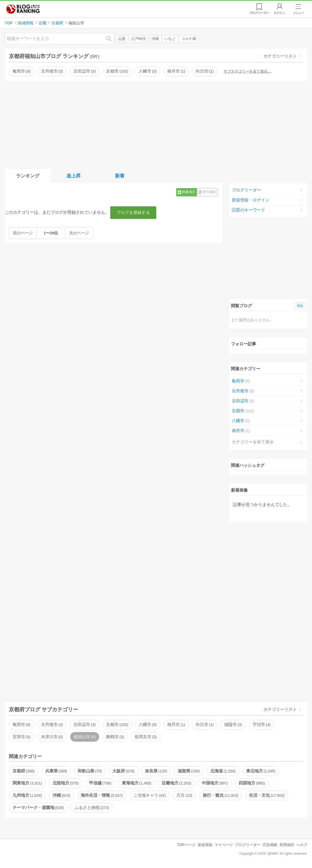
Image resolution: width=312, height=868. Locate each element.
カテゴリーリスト (280, 56)
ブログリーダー (246, 190)
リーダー (259, 13)
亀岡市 (21, 71)
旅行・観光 (221, 795)
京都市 (117, 71)
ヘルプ (302, 845)
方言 (184, 795)
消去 (300, 306)
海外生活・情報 (102, 795)
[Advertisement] (156, 124)
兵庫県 (56, 771)
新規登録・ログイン (251, 200)
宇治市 (262, 724)
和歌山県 (90, 771)
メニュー (299, 13)
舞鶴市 (115, 737)
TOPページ (186, 845)
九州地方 (27, 795)
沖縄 (155, 39)
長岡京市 (146, 737)
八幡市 (148, 71)
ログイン (280, 13)
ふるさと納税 (92, 808)
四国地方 (252, 783)
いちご (170, 39)
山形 (122, 39)
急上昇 (74, 176)
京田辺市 (84, 71)
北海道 (223, 771)
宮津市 (21, 737)
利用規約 (287, 845)
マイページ (224, 845)
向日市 (205, 71)
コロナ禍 (189, 39)
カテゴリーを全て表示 (253, 442)
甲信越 (100, 783)
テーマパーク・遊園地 (38, 808)
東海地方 (136, 783)
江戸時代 (138, 39)
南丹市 (176, 71)
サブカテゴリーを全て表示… (247, 71)
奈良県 (156, 771)
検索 (112, 39)
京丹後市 (52, 71)
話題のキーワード (249, 210)
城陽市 (233, 724)
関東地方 (27, 783)
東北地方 (261, 771)
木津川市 (52, 737)
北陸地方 (66, 783)
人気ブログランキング (23, 9)
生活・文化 (267, 795)
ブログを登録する (133, 212)
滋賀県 (189, 771)
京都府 (24, 771)
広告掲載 (270, 845)
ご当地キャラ (149, 795)
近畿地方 (176, 783)
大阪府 (123, 771)
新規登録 (205, 845)
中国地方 (215, 783)
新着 (120, 176)
